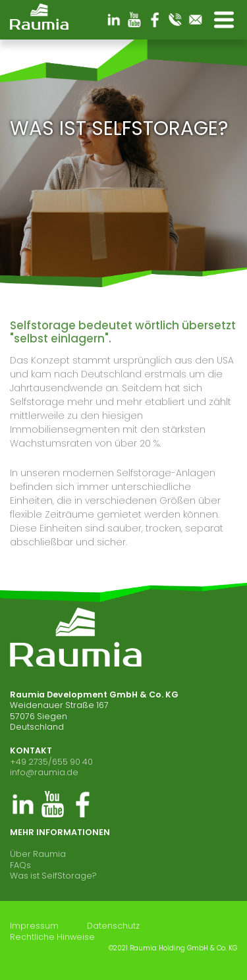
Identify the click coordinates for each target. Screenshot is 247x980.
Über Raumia (38, 854)
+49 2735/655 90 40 (51, 762)
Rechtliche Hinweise (52, 937)
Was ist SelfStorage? (53, 876)
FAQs (20, 865)
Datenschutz (113, 926)
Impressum (34, 926)
